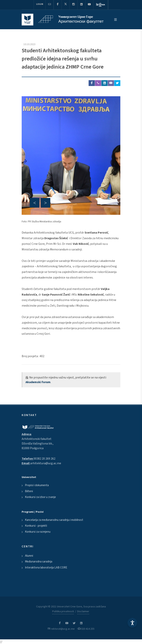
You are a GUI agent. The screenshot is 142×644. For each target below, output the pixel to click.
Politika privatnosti (63, 611)
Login (40, 4)
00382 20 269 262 (44, 459)
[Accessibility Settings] (132, 623)
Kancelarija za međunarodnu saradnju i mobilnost (54, 520)
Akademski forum (38, 382)
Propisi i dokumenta (37, 485)
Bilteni (29, 491)
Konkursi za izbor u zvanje (40, 497)
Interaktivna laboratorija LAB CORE (46, 568)
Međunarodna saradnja (39, 562)
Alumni (29, 556)
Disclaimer (83, 611)
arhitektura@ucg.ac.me (46, 463)
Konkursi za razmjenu (38, 532)
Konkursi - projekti (36, 526)
